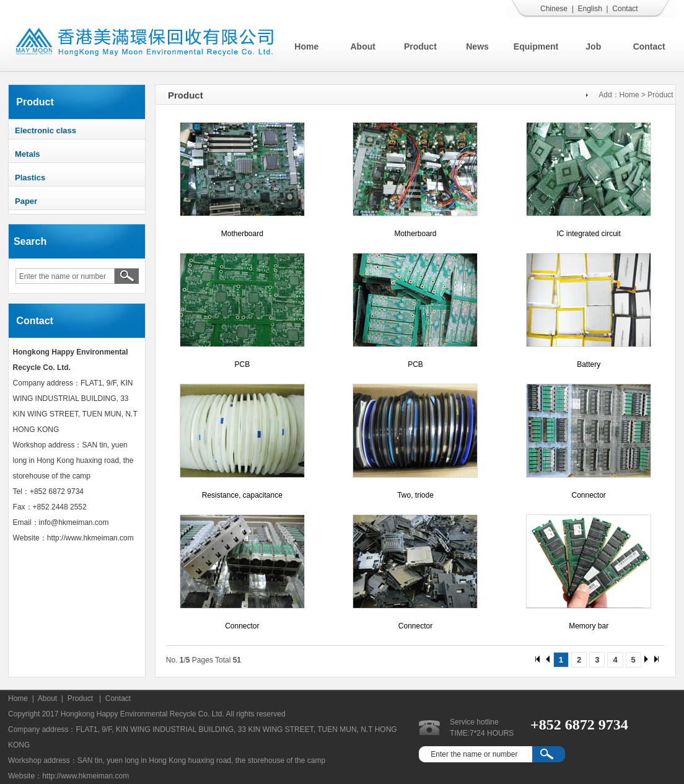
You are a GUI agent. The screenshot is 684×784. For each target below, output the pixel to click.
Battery (589, 364)
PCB (242, 364)
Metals (27, 154)
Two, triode (415, 495)
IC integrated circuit (588, 234)
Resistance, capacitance (242, 495)
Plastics (30, 178)
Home (306, 46)
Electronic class (46, 130)
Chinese (554, 9)
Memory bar (589, 626)
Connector (588, 495)
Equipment (536, 46)
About (362, 46)
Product (420, 46)
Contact (625, 9)
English (590, 9)
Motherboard (242, 234)
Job (593, 46)
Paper (26, 201)
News (477, 46)
